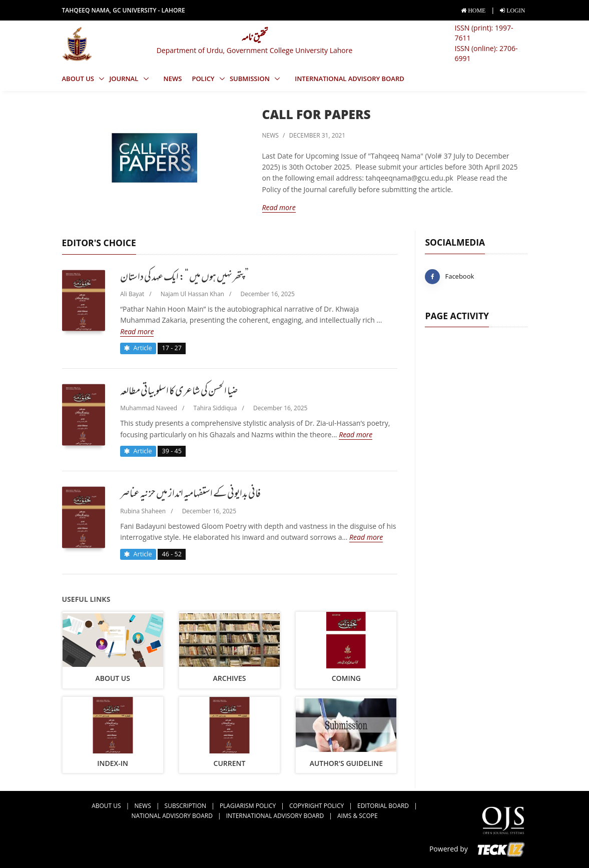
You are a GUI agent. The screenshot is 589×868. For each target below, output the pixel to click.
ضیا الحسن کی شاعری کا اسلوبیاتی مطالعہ (179, 392)
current (230, 763)
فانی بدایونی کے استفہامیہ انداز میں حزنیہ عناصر (190, 495)
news (173, 79)
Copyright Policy (317, 806)
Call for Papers (317, 114)
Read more (279, 207)
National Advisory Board (172, 816)
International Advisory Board (350, 79)
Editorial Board (383, 806)
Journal (124, 79)
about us (113, 678)
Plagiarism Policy (248, 806)
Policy (204, 79)
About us (79, 79)
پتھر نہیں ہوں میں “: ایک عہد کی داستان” (184, 278)
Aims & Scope (358, 816)
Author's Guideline (346, 763)
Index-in (113, 763)
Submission (250, 79)
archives (229, 678)
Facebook (449, 277)
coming (346, 678)
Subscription (185, 806)
